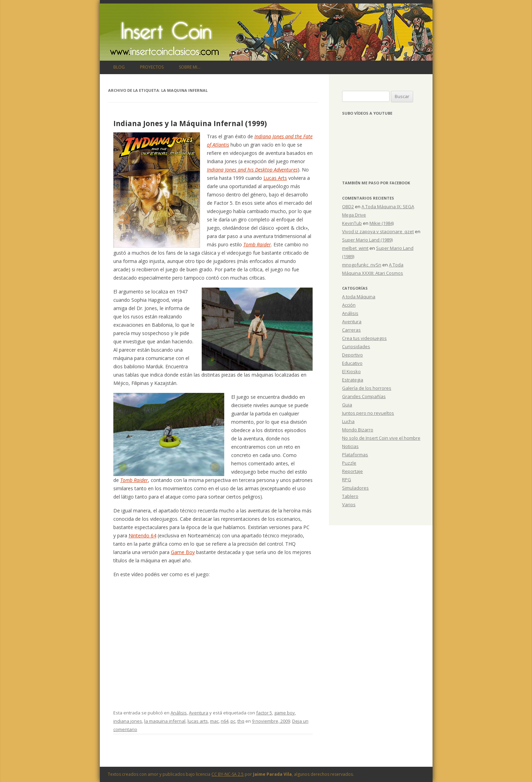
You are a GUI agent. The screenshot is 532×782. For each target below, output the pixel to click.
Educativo (352, 363)
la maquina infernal (165, 721)
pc (233, 721)
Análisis (179, 713)
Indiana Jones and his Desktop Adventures (252, 170)
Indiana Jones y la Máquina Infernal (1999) (190, 123)
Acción (349, 305)
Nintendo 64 (142, 535)
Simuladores (355, 488)
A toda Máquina (359, 297)
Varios (349, 504)
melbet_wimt (355, 248)
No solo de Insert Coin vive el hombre (381, 438)
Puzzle (349, 463)
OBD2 (348, 207)
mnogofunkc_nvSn (362, 265)
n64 (225, 721)
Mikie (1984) (382, 223)
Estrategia (353, 380)
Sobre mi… (190, 67)
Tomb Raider (257, 244)
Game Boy (183, 552)
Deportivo (352, 355)
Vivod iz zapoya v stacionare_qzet (378, 231)
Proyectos (152, 67)
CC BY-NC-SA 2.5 (228, 774)
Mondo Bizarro (358, 430)
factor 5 (264, 713)
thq (241, 721)
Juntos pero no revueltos (368, 413)
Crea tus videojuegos (364, 338)
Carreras (351, 330)
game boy (285, 713)
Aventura (199, 713)
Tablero (350, 496)
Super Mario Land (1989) (367, 240)
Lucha (348, 421)
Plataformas (355, 455)
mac (214, 721)
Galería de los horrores (367, 388)
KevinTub (352, 223)
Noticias (350, 446)
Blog (119, 67)
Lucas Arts (275, 178)
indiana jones (128, 721)
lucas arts (198, 721)
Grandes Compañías (364, 396)
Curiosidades (356, 346)
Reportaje (352, 471)
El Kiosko (351, 371)
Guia (347, 405)
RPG (347, 480)
